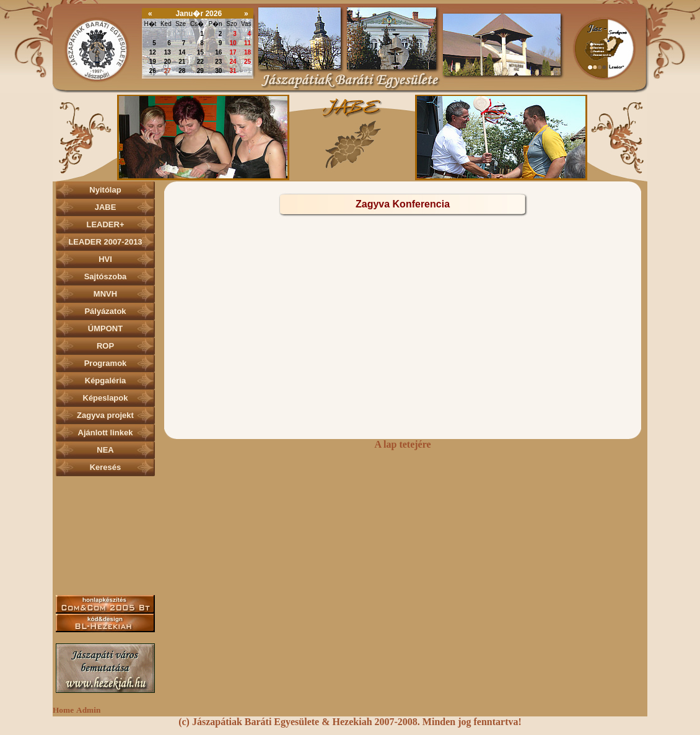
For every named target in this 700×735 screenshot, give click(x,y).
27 (168, 71)
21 (182, 62)
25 (247, 62)
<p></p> (350, 137)
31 (182, 34)
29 (153, 34)
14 (182, 52)
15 (200, 52)
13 (168, 52)
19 (153, 62)
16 (218, 52)
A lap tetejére (402, 444)
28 (182, 71)
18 (247, 52)
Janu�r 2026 (199, 14)
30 (168, 34)
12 (153, 52)
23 (218, 62)
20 (168, 62)
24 (233, 62)
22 (200, 62)
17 (233, 52)
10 (233, 43)
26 (153, 71)
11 (247, 43)
